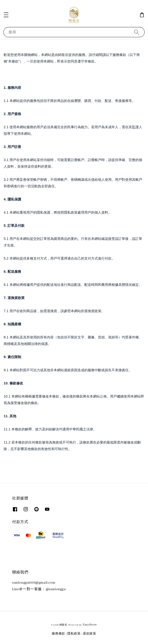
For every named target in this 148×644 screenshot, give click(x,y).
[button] (6, 15)
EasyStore (90, 625)
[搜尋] (137, 32)
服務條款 (58, 634)
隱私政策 (74, 634)
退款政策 (90, 634)
